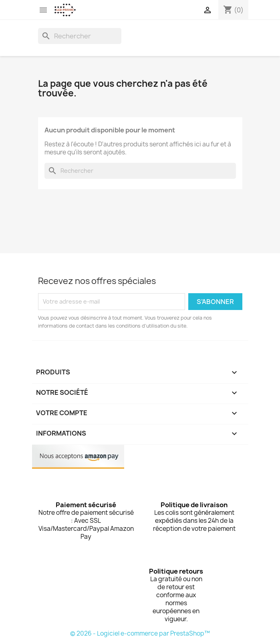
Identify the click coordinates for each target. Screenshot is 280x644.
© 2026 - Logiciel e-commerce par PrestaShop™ (140, 633)
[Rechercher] (80, 36)
